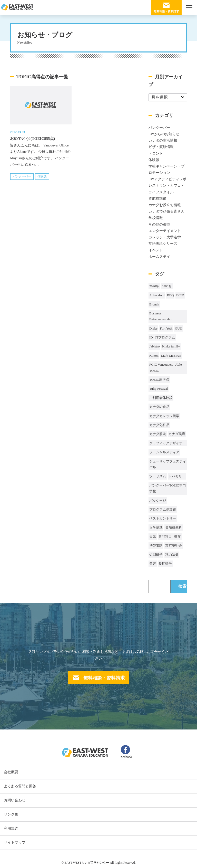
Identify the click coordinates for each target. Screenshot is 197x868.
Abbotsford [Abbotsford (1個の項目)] (157, 295)
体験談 (42, 176)
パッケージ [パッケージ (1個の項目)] (158, 500)
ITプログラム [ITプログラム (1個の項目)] (165, 337)
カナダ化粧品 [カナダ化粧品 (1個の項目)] (159, 425)
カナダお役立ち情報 (165, 205)
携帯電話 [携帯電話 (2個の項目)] (156, 546)
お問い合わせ (15, 800)
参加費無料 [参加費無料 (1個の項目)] (174, 528)
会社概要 (11, 772)
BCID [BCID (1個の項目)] (180, 295)
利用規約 (11, 828)
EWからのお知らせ (164, 134)
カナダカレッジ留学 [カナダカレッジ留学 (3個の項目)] (164, 416)
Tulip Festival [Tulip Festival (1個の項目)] (159, 389)
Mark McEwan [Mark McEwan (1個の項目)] (171, 356)
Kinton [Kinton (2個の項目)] (154, 356)
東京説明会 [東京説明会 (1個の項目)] (174, 546)
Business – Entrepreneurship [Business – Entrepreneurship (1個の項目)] (161, 316)
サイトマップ (15, 843)
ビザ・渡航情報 (161, 147)
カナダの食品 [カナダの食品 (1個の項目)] (159, 407)
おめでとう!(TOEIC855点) (33, 139)
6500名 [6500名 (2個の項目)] (167, 286)
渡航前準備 (157, 199)
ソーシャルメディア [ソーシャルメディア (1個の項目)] (164, 452)
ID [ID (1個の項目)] (151, 337)
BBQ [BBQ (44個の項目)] (170, 295)
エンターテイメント (165, 231)
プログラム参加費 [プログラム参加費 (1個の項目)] (163, 509)
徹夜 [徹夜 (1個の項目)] (178, 537)
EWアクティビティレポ (168, 179)
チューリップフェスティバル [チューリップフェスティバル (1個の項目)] (168, 464)
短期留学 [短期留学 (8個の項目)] (156, 555)
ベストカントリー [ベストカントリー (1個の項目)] (163, 518)
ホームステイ (159, 257)
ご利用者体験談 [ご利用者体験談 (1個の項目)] (161, 398)
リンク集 (11, 814)
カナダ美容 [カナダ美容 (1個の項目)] (177, 434)
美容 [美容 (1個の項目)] (153, 564)
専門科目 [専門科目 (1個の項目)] (165, 537)
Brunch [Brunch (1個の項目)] (154, 304)
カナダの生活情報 (163, 140)
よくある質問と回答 (20, 786)
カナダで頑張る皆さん (166, 211)
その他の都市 (159, 224)
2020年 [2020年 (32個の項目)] (154, 286)
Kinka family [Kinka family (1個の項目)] (171, 346)
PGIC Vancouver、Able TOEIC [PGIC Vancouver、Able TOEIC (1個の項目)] (166, 367)
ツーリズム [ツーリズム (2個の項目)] (158, 476)
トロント (156, 154)
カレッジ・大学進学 (165, 237)
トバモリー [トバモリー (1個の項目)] (177, 476)
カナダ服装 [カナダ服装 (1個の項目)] (158, 434)
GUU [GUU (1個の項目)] (179, 328)
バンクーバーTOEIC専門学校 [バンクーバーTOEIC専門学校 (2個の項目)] (168, 488)
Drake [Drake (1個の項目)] (153, 328)
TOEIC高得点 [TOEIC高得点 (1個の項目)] (159, 380)
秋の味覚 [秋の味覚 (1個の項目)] (172, 555)
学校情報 (156, 218)
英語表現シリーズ (163, 244)
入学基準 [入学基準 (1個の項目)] (156, 528)
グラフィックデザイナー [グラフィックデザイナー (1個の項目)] (168, 443)
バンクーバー (22, 176)
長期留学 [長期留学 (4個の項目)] (165, 564)
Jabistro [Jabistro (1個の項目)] (154, 346)
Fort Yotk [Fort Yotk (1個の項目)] (166, 328)
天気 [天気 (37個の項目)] (153, 537)
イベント (156, 250)
